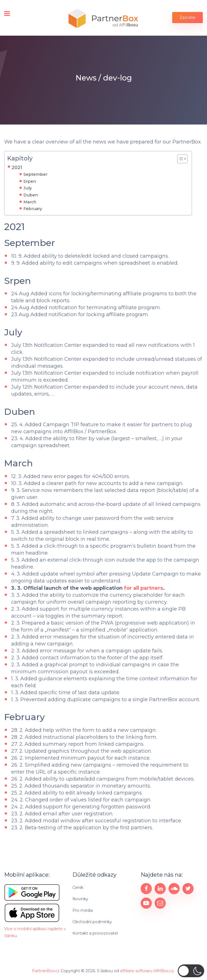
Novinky (80, 899)
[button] (191, 971)
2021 (17, 167)
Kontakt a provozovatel (95, 933)
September (35, 174)
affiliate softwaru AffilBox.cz (147, 970)
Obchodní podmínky (92, 922)
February (33, 209)
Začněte (187, 18)
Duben (31, 195)
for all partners (143, 588)
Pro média (83, 910)
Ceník (78, 887)
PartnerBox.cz (46, 970)
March (30, 202)
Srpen (30, 181)
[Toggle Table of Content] (180, 159)
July (28, 188)
